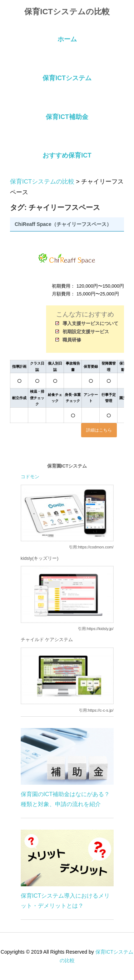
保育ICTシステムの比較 (67, 12)
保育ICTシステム (67, 78)
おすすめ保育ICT (67, 155)
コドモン (30, 477)
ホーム (67, 39)
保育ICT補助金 (67, 117)
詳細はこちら (99, 430)
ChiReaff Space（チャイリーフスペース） (63, 224)
